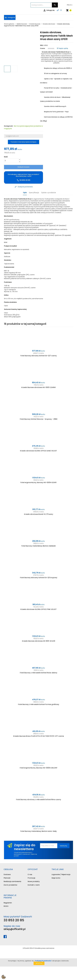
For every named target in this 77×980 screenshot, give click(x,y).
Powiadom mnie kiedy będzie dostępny (24, 142)
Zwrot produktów (10, 885)
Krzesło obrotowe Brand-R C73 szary (39, 514)
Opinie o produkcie (49, 193)
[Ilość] (11, 161)
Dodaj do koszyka (23, 167)
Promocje (31, 878)
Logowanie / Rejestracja (61, 874)
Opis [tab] (25, 193)
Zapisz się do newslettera (25, 847)
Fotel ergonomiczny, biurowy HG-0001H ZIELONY (38, 768)
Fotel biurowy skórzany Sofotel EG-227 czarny (39, 356)
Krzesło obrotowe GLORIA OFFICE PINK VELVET (38, 609)
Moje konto (56, 878)
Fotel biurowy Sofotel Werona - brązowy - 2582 (39, 419)
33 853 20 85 (14, 920)
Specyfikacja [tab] (34, 193)
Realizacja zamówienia (12, 881)
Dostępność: (9, 126)
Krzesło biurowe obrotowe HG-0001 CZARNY (39, 387)
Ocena (43, 48)
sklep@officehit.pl (15, 929)
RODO (6, 906)
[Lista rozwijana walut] (70, 5)
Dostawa (7, 874)
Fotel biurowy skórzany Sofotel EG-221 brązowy (39, 578)
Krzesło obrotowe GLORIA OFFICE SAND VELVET (38, 451)
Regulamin (8, 903)
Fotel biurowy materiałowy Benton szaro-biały (38, 831)
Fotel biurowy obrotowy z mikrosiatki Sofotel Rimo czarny (38, 800)
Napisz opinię (62, 48)
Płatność (7, 878)
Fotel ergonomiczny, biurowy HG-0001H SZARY (38, 482)
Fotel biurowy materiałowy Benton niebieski (38, 546)
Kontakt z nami (34, 885)
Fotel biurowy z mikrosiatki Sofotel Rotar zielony (38, 673)
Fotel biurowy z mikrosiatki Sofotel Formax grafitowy (39, 704)
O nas (30, 874)
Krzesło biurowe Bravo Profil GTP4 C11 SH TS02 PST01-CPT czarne (39, 736)
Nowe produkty (34, 881)
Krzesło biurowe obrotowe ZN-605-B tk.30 (39, 641)
